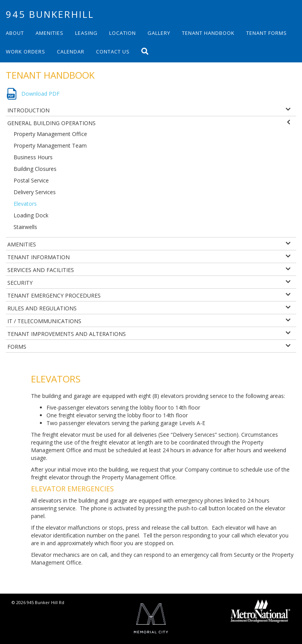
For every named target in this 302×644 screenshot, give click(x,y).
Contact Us (113, 52)
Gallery (159, 33)
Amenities (50, 33)
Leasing (86, 33)
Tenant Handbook (208, 33)
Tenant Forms (267, 33)
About (15, 33)
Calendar (71, 52)
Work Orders (26, 52)
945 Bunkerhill (50, 14)
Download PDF (40, 94)
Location (123, 33)
